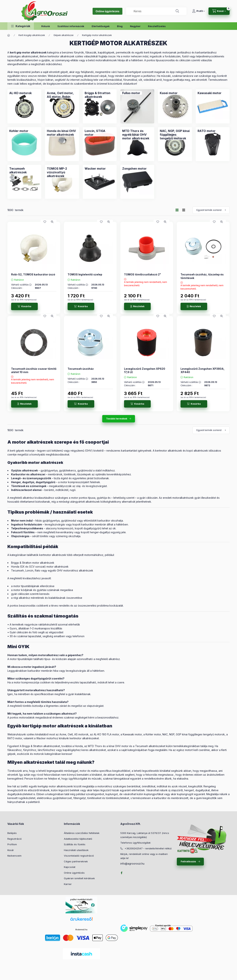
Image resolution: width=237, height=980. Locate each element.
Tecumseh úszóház (81, 369)
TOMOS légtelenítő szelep (85, 274)
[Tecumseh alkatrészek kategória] (24, 170)
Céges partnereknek (76, 861)
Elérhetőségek (101, 26)
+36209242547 (134, 848)
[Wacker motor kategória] (95, 169)
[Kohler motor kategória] (19, 131)
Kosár (11, 850)
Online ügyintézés (107, 11)
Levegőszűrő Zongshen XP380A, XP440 (203, 370)
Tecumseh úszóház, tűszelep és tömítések (202, 276)
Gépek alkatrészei (64, 35)
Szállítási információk (71, 26)
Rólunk (46, 26)
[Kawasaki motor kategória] (210, 93)
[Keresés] (177, 11)
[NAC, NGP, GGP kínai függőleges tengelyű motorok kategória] (175, 135)
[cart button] (219, 11)
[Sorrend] (211, 210)
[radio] (184, 210)
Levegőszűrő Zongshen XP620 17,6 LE (145, 370)
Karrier (68, 884)
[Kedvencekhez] (45, 222)
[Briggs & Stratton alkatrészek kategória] (100, 95)
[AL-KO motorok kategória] (20, 93)
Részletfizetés (157, 26)
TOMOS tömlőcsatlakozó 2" (142, 274)
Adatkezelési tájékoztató (78, 839)
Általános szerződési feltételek (82, 833)
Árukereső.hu (81, 930)
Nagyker (135, 26)
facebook (121, 873)
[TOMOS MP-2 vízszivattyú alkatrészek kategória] (62, 172)
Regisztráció (15, 839)
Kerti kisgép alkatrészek (32, 35)
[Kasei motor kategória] (169, 93)
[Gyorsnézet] (52, 222)
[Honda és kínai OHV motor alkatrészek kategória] (62, 133)
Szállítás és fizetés (75, 844)
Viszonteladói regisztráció (79, 856)
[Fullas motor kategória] (131, 93)
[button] (21, 26)
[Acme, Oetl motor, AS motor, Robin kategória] (62, 95)
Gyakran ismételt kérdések (79, 878)
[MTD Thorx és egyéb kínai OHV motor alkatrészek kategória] (137, 135)
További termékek (117, 419)
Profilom (12, 844)
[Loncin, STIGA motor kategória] (100, 133)
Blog (120, 26)
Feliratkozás (188, 861)
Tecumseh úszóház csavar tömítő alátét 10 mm (34, 370)
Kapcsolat (70, 867)
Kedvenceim (14, 856)
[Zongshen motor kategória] (134, 169)
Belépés (12, 833)
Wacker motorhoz (47, 738)
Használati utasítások (76, 850)
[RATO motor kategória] (207, 131)
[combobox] (156, 11)
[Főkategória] (9, 35)
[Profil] (198, 11)
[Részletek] (137, 306)
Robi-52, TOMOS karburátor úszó (33, 274)
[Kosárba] (24, 306)
